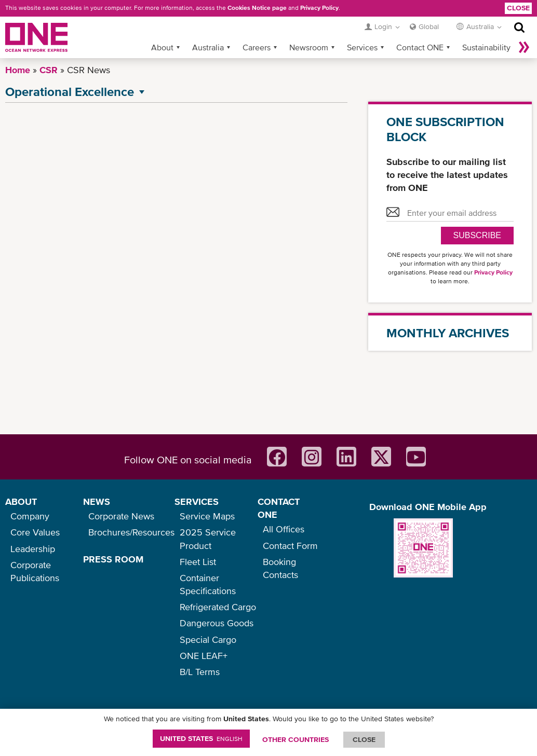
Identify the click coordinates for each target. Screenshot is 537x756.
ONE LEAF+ (204, 656)
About (162, 47)
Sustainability (486, 47)
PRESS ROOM (113, 559)
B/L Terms (200, 672)
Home (18, 70)
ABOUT (21, 501)
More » (524, 47)
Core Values (35, 532)
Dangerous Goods (217, 623)
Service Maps (207, 516)
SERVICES (197, 501)
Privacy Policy (319, 8)
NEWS (97, 501)
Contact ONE (420, 47)
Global (429, 26)
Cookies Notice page (257, 8)
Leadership (33, 549)
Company (30, 516)
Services (362, 47)
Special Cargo (208, 640)
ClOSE (364, 739)
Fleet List (198, 562)
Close (518, 8)
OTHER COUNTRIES (296, 739)
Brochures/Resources (131, 532)
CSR (49, 70)
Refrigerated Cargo (218, 607)
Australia (208, 47)
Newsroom (309, 47)
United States (201, 738)
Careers (257, 47)
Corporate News (121, 516)
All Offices (284, 529)
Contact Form (290, 546)
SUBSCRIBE (477, 235)
